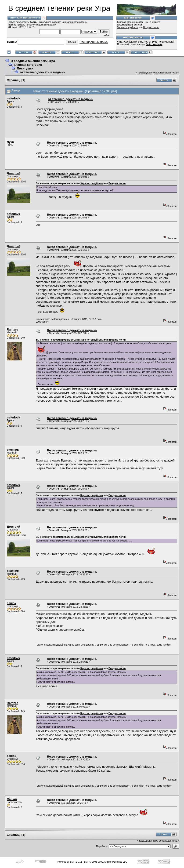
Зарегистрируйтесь (128, 27)
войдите (57, 22)
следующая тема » (168, 73)
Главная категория (28, 65)
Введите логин (151, 27)
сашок (11, 603)
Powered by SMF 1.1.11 (69, 862)
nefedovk (13, 98)
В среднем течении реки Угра (33, 61)
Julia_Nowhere (154, 44)
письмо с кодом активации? (41, 25)
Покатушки (25, 68)
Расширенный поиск (94, 42)
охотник (13, 450)
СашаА (12, 799)
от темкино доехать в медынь (43, 72)
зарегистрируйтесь (77, 22)
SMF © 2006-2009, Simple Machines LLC (106, 862)
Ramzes (13, 329)
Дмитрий (13, 173)
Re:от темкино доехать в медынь (72, 143)
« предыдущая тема (147, 73)
